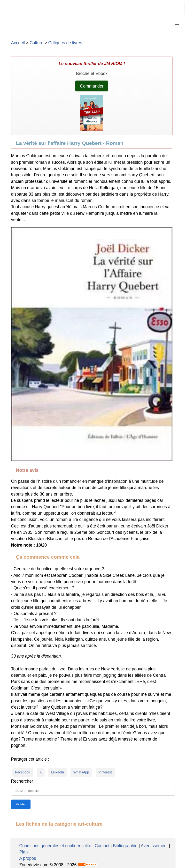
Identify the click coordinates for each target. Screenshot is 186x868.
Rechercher (22, 781)
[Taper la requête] (93, 791)
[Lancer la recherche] (21, 804)
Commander (92, 86)
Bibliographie (125, 846)
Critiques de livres (65, 43)
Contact (102, 846)
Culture (36, 43)
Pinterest (105, 772)
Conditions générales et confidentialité (55, 846)
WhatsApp (81, 772)
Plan (23, 852)
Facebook (23, 772)
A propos (27, 858)
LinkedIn (58, 772)
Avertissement (154, 846)
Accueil (18, 43)
